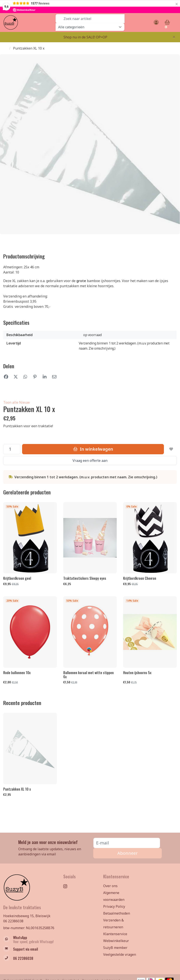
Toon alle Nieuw (17, 402)
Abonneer (128, 853)
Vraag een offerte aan (90, 461)
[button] (156, 23)
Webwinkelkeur (116, 941)
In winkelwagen (93, 449)
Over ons (110, 886)
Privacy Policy (114, 906)
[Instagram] (67, 886)
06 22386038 (13, 921)
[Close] (174, 37)
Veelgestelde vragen (120, 954)
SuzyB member (115, 948)
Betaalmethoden (117, 913)
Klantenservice (115, 934)
